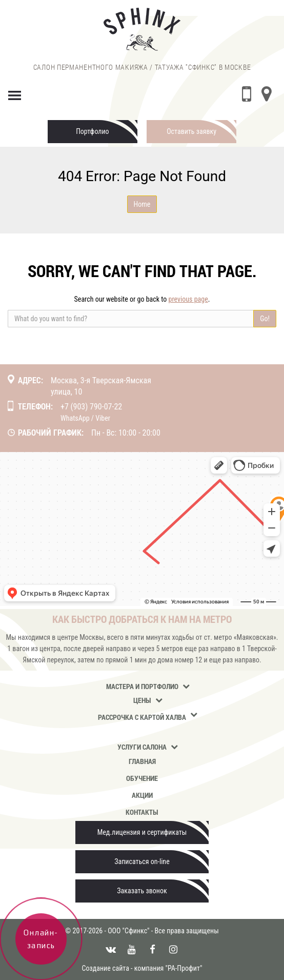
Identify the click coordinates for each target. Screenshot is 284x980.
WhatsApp (75, 418)
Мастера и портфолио (142, 686)
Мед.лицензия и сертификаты (142, 832)
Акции (142, 795)
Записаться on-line (142, 861)
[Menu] (15, 93)
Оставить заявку (191, 131)
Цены (142, 700)
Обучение (142, 778)
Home (142, 204)
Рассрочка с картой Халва (142, 717)
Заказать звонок (142, 891)
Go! (265, 319)
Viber (103, 418)
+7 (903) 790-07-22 (91, 407)
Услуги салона (142, 747)
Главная (142, 761)
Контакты (142, 812)
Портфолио (93, 131)
